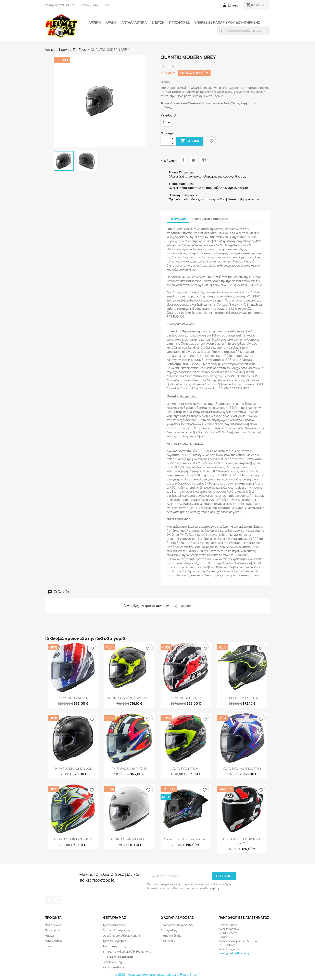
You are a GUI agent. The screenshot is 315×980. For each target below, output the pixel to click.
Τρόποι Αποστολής (115, 925)
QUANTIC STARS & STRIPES (73, 839)
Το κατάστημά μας (114, 946)
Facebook (49, 900)
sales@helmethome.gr (234, 953)
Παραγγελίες (169, 930)
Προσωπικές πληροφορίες (177, 925)
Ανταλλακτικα (134, 22)
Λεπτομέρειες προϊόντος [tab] (210, 219)
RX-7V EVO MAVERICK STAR (242, 769)
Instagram (58, 900)
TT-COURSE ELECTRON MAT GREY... (242, 841)
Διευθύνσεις (168, 941)
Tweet (193, 160)
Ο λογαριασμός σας (177, 918)
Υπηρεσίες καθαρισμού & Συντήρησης (227, 22)
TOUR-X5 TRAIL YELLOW (242, 698)
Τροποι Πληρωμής (114, 941)
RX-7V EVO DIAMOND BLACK (73, 769)
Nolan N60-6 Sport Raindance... (186, 839)
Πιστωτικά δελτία (171, 936)
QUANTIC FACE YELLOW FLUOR (129, 698)
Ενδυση (158, 22)
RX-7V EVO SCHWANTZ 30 (129, 769)
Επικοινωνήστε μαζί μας (118, 957)
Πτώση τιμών (53, 930)
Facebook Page (113, 962)
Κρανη (111, 22)
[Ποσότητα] (165, 141)
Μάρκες (50, 936)
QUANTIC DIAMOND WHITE (129, 839)
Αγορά (190, 141)
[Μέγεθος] (167, 123)
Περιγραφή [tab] (178, 219)
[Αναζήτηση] (243, 30)
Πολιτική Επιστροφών (116, 930)
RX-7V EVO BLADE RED (73, 698)
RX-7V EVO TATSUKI (186, 769)
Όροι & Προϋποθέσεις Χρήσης (122, 936)
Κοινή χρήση (183, 160)
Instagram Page (114, 967)
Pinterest (204, 160)
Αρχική (94, 22)
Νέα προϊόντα (53, 925)
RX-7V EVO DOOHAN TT (186, 698)
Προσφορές (179, 22)
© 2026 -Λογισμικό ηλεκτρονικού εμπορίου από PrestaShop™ (157, 975)
